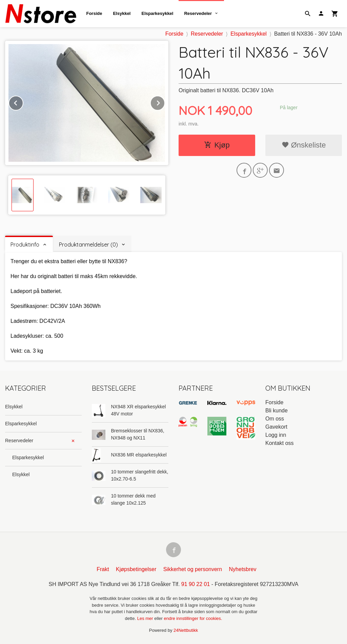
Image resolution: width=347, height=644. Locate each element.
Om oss (275, 419)
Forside (94, 13)
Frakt (103, 569)
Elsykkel (122, 13)
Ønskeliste (304, 145)
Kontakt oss (280, 443)
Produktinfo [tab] (25, 245)
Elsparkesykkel (157, 13)
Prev (23, 102)
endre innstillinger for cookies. (193, 618)
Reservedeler (198, 13)
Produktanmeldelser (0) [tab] (88, 245)
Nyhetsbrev (243, 569)
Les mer (146, 618)
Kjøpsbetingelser (136, 569)
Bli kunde (277, 411)
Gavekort (276, 427)
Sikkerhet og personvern (193, 569)
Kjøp (217, 145)
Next (165, 102)
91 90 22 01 (196, 584)
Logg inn (276, 435)
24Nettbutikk (186, 630)
